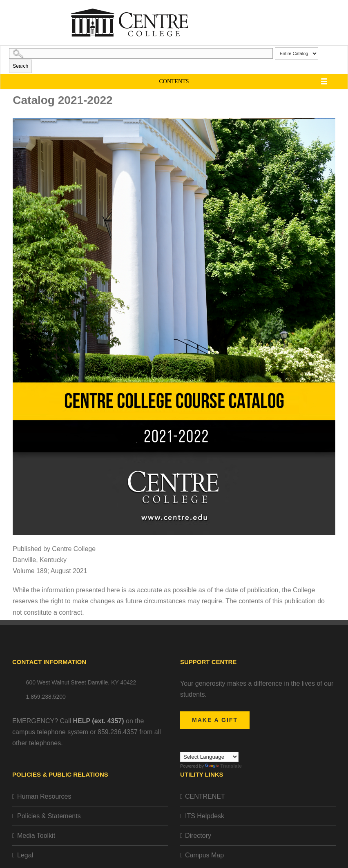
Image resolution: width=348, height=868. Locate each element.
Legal (25, 855)
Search (20, 66)
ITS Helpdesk (205, 816)
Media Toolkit (36, 836)
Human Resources (44, 796)
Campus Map (204, 855)
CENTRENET (205, 796)
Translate (223, 766)
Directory (198, 836)
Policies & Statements (49, 816)
